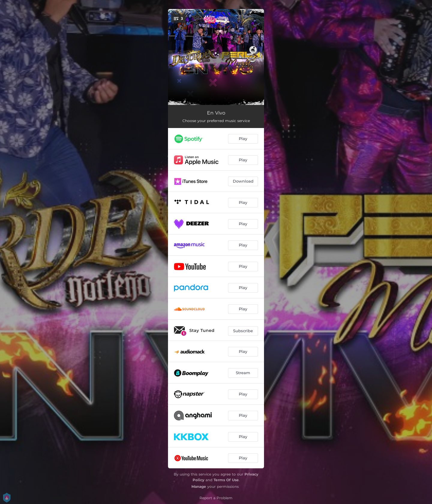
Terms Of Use (226, 480)
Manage (199, 486)
